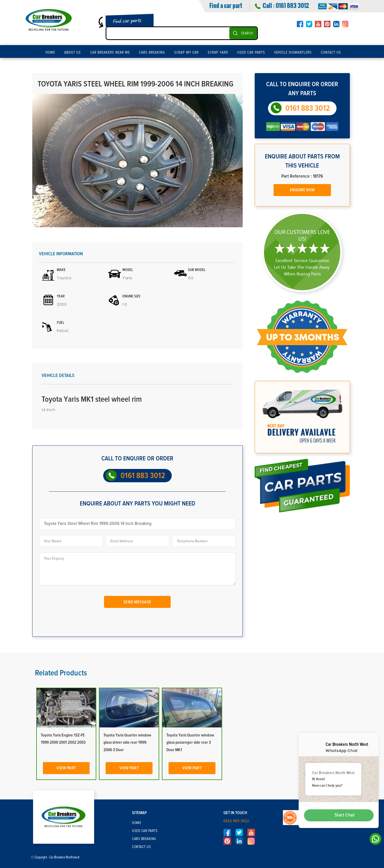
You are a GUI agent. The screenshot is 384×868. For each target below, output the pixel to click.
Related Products (61, 673)
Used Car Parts (251, 53)
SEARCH (247, 33)
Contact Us (331, 53)
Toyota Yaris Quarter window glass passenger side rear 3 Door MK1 (190, 742)
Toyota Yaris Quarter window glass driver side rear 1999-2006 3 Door (127, 742)
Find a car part (226, 5)
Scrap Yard (218, 53)
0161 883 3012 (292, 5)
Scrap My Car (186, 53)
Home (50, 53)
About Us (73, 53)
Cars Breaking (152, 53)
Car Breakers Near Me (110, 53)
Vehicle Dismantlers (293, 53)
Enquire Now (302, 190)
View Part (66, 768)
